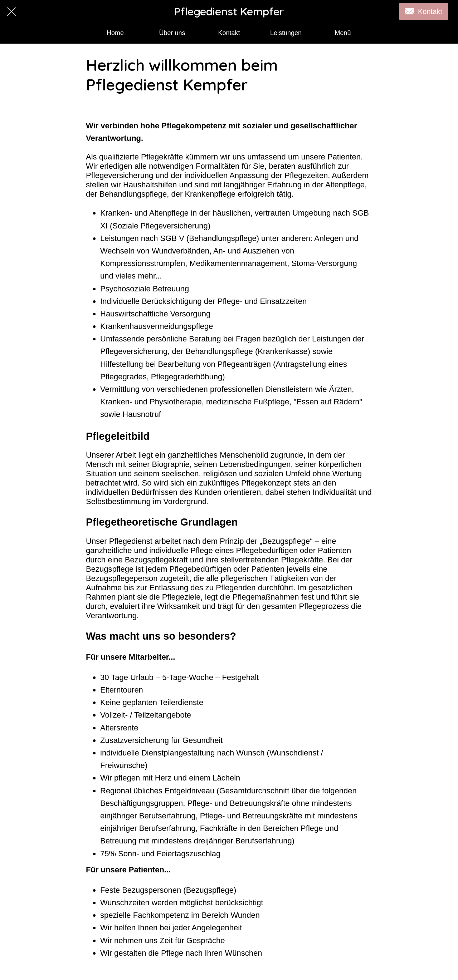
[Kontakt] (424, 11)
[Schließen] (11, 11)
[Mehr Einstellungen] (343, 33)
